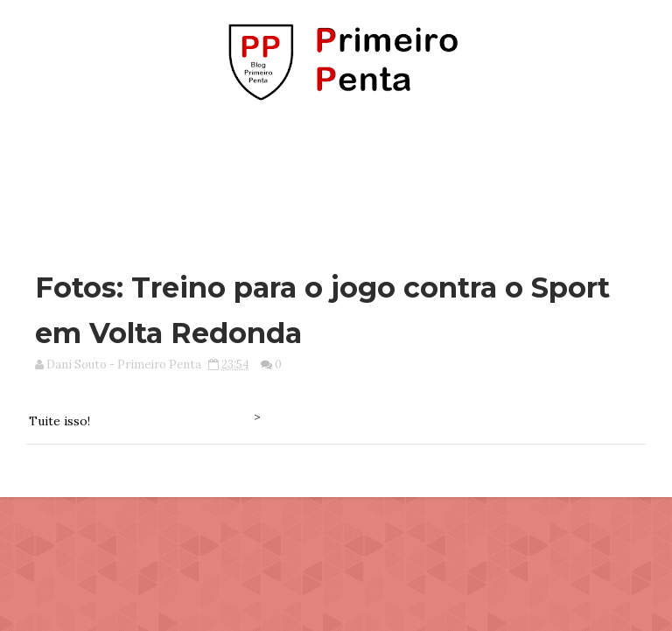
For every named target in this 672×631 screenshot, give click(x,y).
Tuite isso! (59, 421)
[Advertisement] (336, 178)
